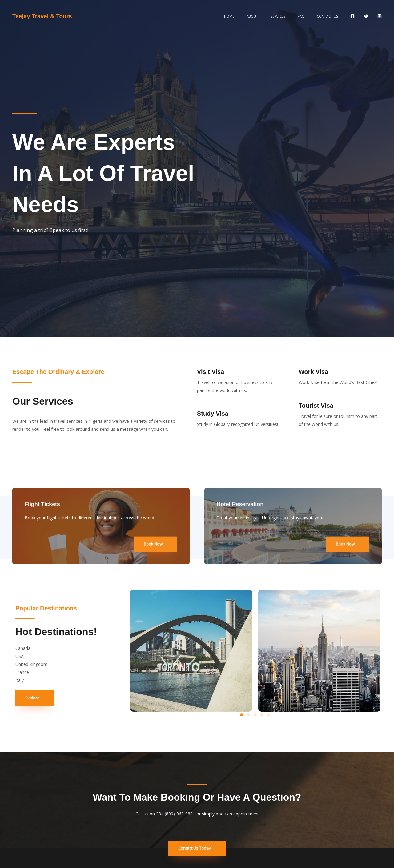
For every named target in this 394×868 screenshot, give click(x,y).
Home (254, 16)
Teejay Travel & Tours (42, 16)
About (272, 16)
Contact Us (330, 16)
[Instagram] (380, 16)
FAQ (309, 16)
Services (292, 16)
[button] (242, 715)
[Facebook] (352, 16)
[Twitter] (366, 16)
